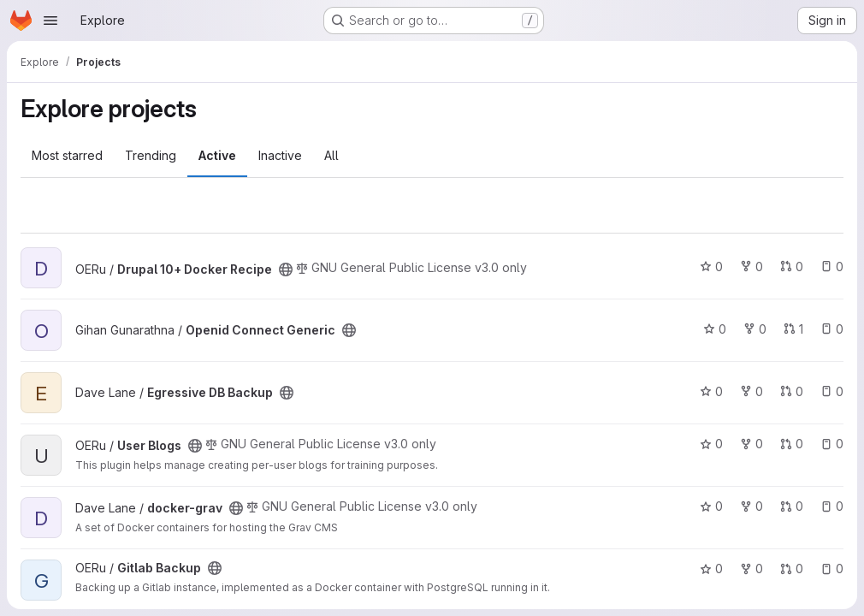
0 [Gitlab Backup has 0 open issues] (832, 569)
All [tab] (331, 155)
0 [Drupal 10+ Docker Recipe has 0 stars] (711, 267)
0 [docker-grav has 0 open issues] (832, 506)
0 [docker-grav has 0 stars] (711, 506)
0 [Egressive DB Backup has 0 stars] (711, 391)
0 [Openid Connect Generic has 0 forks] (755, 329)
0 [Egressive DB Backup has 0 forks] (752, 391)
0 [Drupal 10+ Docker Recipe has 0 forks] (752, 267)
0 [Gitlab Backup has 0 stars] (711, 569)
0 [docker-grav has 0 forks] (752, 506)
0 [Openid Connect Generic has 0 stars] (715, 329)
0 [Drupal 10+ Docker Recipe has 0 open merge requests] (792, 267)
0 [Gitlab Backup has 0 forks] (752, 569)
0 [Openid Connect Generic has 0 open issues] (832, 329)
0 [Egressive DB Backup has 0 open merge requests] (792, 391)
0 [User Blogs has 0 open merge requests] (792, 444)
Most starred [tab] (67, 155)
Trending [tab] (151, 155)
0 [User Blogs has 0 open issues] (832, 444)
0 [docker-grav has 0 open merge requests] (792, 506)
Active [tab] (217, 155)
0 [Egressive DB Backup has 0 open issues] (832, 391)
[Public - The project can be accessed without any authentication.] (286, 269)
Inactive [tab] (280, 155)
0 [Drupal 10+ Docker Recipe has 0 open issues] (832, 267)
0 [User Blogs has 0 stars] (711, 444)
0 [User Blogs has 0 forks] (752, 444)
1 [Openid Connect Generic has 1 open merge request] (793, 329)
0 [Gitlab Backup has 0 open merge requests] (792, 569)
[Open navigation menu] (50, 21)
